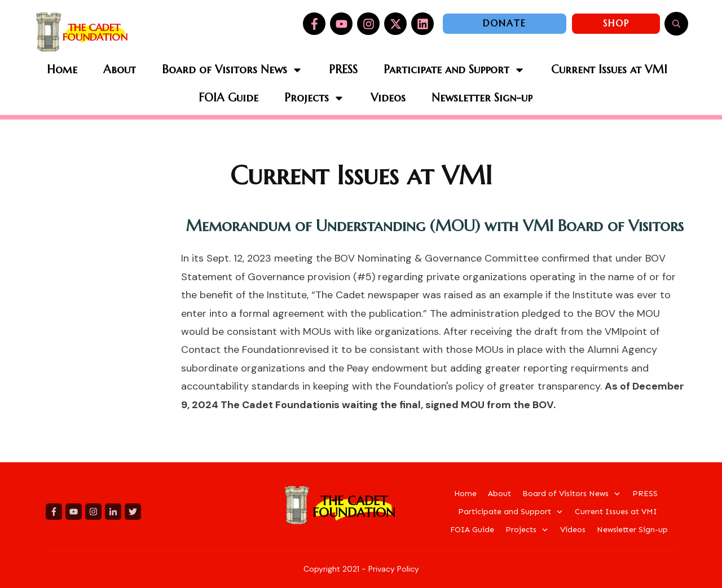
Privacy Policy (394, 569)
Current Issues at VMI (361, 175)
